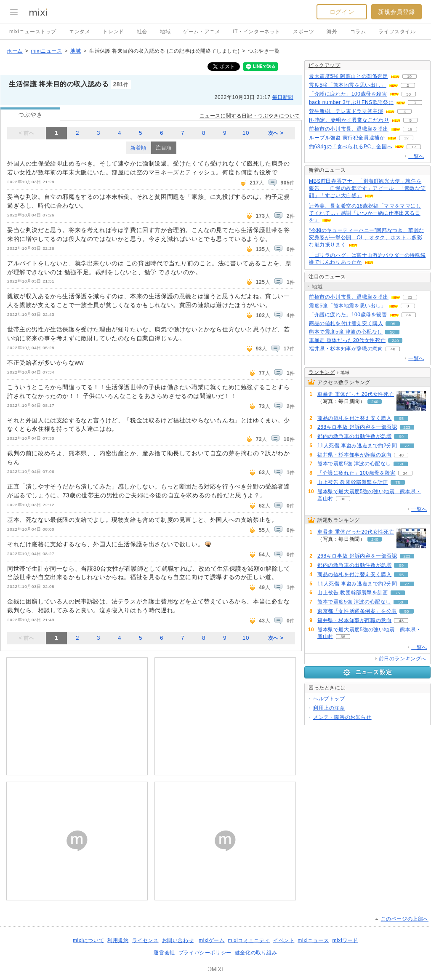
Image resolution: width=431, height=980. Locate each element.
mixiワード (345, 940)
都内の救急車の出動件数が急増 (354, 436)
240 (395, 340)
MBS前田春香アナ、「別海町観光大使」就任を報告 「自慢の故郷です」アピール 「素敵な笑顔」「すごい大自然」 (367, 188)
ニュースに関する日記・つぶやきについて (250, 116)
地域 (165, 32)
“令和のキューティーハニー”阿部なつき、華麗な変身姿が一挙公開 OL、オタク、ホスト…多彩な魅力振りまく (367, 238)
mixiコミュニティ (249, 940)
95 (393, 324)
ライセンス (145, 940)
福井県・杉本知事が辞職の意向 (346, 349)
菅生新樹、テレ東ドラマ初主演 (346, 111)
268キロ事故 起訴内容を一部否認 (357, 427)
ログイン (342, 12)
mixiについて (88, 940)
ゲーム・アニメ (202, 32)
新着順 (138, 148)
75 (398, 482)
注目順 (164, 148)
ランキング (322, 372)
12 (406, 138)
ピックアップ (325, 65)
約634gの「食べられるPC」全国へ (351, 147)
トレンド (113, 32)
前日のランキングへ (403, 659)
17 (414, 147)
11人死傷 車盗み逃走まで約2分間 (357, 446)
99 (401, 437)
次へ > (276, 133)
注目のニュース (327, 277)
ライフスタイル (397, 32)
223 (407, 427)
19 (409, 76)
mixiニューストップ (33, 32)
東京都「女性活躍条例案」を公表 (357, 611)
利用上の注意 (329, 708)
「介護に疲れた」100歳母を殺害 (348, 94)
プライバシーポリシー (205, 953)
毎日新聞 (283, 97)
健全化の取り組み (256, 953)
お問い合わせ (178, 940)
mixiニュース (46, 51)
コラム (358, 32)
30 (408, 94)
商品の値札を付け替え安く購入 (346, 323)
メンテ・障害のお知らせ (342, 717)
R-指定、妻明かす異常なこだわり (349, 120)
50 (392, 332)
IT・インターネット (257, 32)
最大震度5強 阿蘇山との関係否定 (349, 76)
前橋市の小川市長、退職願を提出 (349, 129)
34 (408, 315)
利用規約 (118, 940)
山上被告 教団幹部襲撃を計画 (353, 482)
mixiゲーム (212, 940)
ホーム (15, 51)
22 (410, 297)
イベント (284, 940)
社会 (142, 32)
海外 (332, 32)
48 (393, 349)
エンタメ (80, 32)
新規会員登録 (396, 12)
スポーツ (303, 32)
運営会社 (164, 953)
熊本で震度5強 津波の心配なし (346, 332)
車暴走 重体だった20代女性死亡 (347, 340)
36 (343, 499)
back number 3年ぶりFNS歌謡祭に (351, 102)
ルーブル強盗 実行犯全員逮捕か (347, 138)
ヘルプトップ (329, 699)
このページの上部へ (405, 919)
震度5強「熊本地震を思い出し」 (348, 85)
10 (246, 133)
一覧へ (416, 156)
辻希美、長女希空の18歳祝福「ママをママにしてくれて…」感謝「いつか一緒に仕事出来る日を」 (365, 213)
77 (407, 446)
